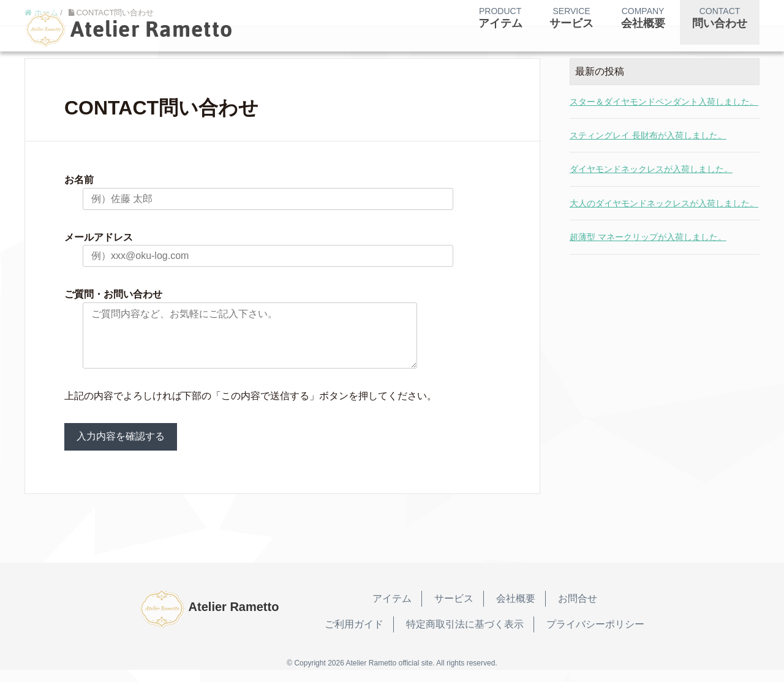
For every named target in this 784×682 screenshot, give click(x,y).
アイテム (392, 611)
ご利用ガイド (354, 636)
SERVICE (571, 18)
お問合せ (578, 611)
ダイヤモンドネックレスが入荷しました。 (651, 169)
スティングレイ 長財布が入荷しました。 (648, 135)
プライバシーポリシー (595, 636)
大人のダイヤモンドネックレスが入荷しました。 (664, 203)
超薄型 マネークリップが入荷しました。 (648, 237)
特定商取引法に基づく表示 (465, 636)
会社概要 (516, 611)
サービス (454, 611)
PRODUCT (500, 18)
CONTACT (720, 18)
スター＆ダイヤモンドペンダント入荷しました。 (664, 102)
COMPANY (643, 18)
